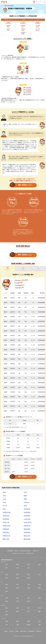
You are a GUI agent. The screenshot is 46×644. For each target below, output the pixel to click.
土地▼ (38, 269)
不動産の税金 (23, 551)
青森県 (17, 564)
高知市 (4, 492)
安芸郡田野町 (27, 512)
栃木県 (17, 575)
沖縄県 (40, 625)
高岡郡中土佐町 (6, 526)
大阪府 (40, 598)
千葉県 (6, 578)
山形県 (17, 568)
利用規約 (17, 631)
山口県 (6, 611)
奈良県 (17, 601)
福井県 (40, 585)
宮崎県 (17, 625)
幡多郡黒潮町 (27, 539)
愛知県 (6, 591)
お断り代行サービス (30, 553)
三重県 (6, 598)
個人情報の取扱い (23, 631)
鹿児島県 (29, 625)
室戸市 (25, 492)
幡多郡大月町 (27, 536)
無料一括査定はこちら (21, 185)
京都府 (29, 598)
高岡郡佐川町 (27, 526)
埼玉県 (40, 575)
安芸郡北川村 (6, 516)
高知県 (6, 615)
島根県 (17, 608)
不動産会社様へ (39, 631)
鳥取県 (6, 608)
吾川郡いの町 (6, 522)
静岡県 (40, 588)
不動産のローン (17, 551)
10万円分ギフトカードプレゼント (19, 553)
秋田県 (6, 568)
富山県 (17, 585)
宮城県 (40, 564)
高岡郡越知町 (6, 529)
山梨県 (6, 588)
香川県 (29, 611)
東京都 (17, 578)
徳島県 (17, 611)
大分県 (6, 625)
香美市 (4, 509)
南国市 (25, 496)
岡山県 (29, 608)
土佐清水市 (26, 502)
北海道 (6, 564)
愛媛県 (40, 611)
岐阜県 (29, 588)
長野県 (17, 588)
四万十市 (5, 506)
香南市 (25, 506)
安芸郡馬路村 (27, 516)
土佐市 (4, 499)
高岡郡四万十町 (6, 536)
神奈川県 (29, 578)
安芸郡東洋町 (27, 509)
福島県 (29, 568)
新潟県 (6, 585)
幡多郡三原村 (6, 539)
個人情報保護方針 (31, 631)
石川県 (29, 585)
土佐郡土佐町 (27, 519)
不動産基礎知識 (10, 551)
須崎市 (25, 499)
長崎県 (29, 621)
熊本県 (40, 621)
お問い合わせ (12, 631)
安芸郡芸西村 (6, 519)
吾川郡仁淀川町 (28, 522)
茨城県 (6, 575)
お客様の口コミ (36, 551)
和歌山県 (29, 601)
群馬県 (29, 575)
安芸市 (4, 496)
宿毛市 (4, 502)
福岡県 (6, 621)
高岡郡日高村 (6, 532)
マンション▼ (8, 269)
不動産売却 (28, 551)
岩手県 (29, 564)
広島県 (40, 608)
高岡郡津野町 (27, 532)
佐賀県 (17, 621)
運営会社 (6, 631)
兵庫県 (6, 601)
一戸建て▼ (23, 269)
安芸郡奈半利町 (6, 512)
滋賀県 (17, 598)
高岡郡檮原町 (27, 529)
